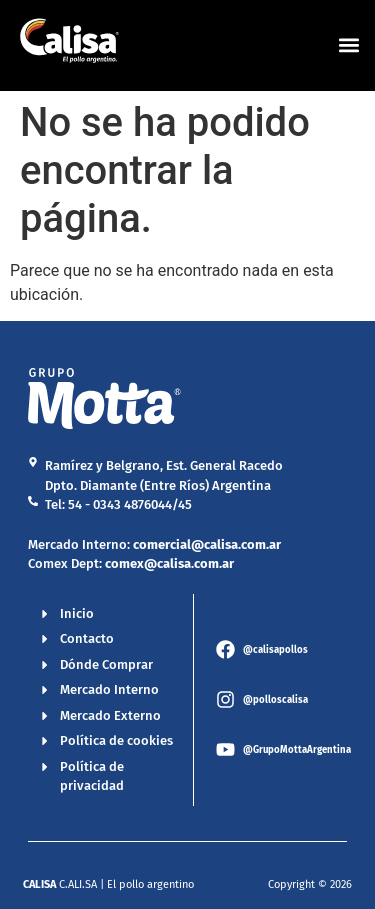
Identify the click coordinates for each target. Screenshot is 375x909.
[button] (348, 45)
